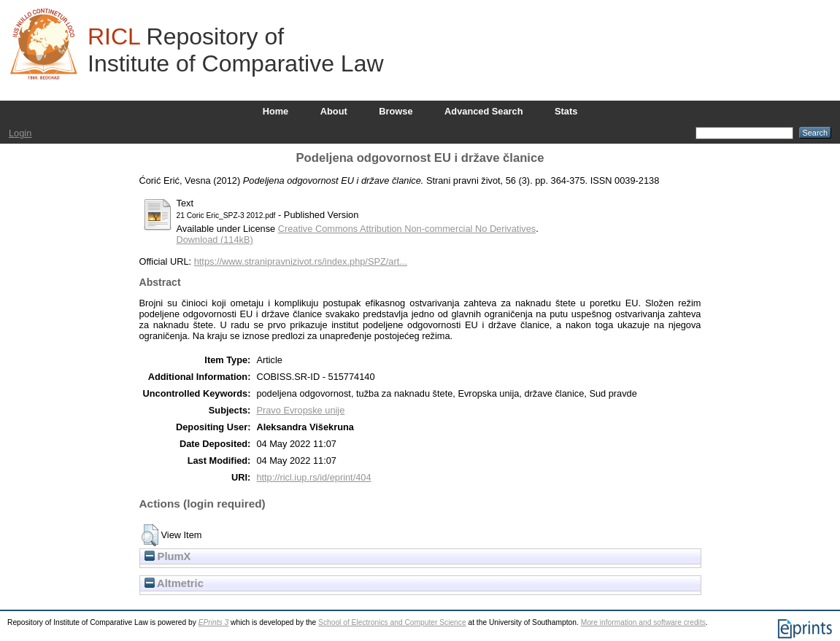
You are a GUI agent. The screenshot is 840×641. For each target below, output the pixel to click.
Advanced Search (483, 111)
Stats (566, 111)
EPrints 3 (214, 622)
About (334, 111)
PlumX (168, 556)
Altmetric (174, 583)
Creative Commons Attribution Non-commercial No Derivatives (407, 229)
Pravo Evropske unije (300, 410)
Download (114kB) (215, 240)
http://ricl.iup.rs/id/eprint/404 (313, 477)
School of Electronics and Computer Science (392, 622)
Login (20, 133)
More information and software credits (643, 622)
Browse (396, 111)
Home (276, 111)
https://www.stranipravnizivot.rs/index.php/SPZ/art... (301, 261)
